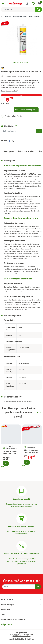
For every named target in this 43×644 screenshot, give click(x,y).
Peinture (8, 16)
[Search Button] (38, 9)
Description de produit (10, 91)
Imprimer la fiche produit (21, 62)
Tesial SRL (31, 640)
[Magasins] (22, 518)
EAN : (19, 76)
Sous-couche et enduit (20, 16)
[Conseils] (22, 491)
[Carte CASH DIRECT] (22, 546)
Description (9, 151)
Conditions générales (22, 636)
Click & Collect (9, 126)
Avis (41, 151)
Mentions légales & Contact (22, 634)
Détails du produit (26, 151)
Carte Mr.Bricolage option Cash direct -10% (10, 453)
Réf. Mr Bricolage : (7, 76)
